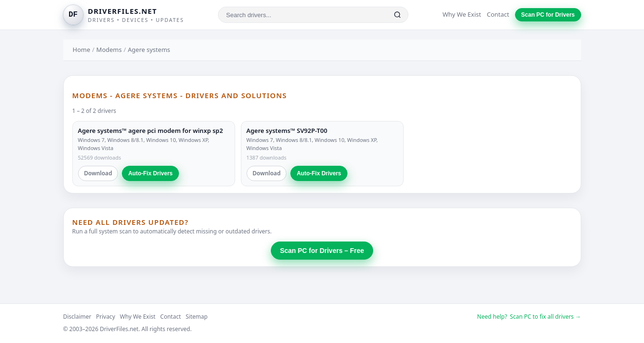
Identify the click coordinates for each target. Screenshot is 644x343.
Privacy (106, 317)
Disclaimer (77, 317)
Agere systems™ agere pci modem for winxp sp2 (151, 131)
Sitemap (197, 317)
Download (98, 173)
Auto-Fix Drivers (150, 173)
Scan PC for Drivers (548, 15)
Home (82, 50)
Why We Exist (462, 14)
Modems (109, 50)
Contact (498, 14)
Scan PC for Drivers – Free (322, 251)
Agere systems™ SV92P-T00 (287, 131)
